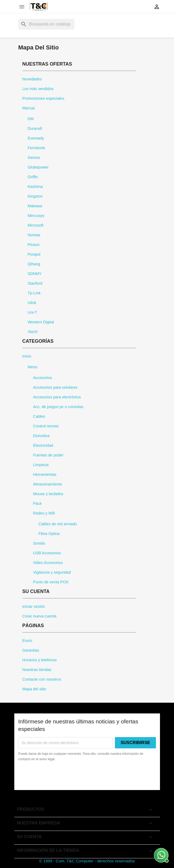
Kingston (35, 196)
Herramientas (45, 474)
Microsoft (36, 225)
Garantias (31, 650)
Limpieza (41, 465)
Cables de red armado (58, 524)
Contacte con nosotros (42, 679)
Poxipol (34, 254)
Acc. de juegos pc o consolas (58, 407)
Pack (37, 503)
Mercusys (36, 216)
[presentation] (63, 777)
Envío (27, 641)
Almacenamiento (48, 484)
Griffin (33, 177)
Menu (33, 367)
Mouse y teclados (48, 494)
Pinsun (34, 245)
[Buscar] (46, 24)
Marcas (29, 108)
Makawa (35, 206)
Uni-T (33, 312)
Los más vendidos (38, 89)
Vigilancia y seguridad (52, 572)
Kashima (35, 187)
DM (31, 119)
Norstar (34, 235)
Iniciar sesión (34, 606)
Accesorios (43, 378)
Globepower (38, 167)
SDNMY (35, 274)
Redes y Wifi (44, 513)
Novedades (32, 79)
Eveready (36, 138)
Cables (39, 416)
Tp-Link (34, 293)
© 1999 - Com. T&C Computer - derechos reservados (87, 861)
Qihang (34, 264)
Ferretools (37, 148)
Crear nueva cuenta (39, 616)
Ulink (32, 303)
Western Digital (41, 322)
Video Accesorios (48, 563)
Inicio (27, 356)
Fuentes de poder (48, 455)
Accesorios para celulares (55, 387)
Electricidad (43, 445)
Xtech (33, 332)
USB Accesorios (47, 553)
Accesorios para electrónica (57, 397)
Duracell (35, 128)
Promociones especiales (43, 98)
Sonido (39, 543)
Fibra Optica (49, 534)
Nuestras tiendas (37, 670)
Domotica (41, 436)
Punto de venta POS (51, 582)
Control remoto (46, 426)
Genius (34, 158)
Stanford (35, 283)
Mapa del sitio (34, 689)
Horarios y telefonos (40, 660)
